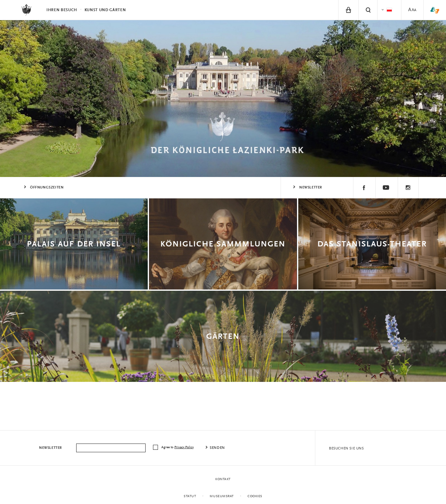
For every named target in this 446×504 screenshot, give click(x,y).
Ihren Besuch (62, 10)
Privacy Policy (184, 447)
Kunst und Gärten (105, 10)
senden (217, 448)
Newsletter (311, 188)
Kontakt (223, 479)
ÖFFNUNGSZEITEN (47, 188)
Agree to (178, 447)
